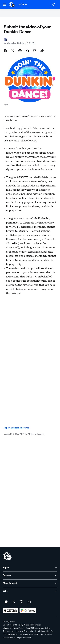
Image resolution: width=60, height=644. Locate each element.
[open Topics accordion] (30, 568)
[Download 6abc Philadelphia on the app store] (11, 610)
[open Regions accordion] (30, 576)
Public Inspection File (44, 631)
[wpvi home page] (7, 556)
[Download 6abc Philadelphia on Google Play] (28, 610)
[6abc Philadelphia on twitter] (14, 602)
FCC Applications (10, 634)
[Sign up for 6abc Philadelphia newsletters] (29, 602)
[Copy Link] (42, 51)
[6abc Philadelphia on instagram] (21, 602)
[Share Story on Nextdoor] (27, 51)
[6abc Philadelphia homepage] (12, 4)
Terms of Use (8, 631)
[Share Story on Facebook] (5, 51)
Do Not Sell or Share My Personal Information (22, 625)
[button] (4, 4)
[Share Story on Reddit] (20, 51)
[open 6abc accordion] (30, 591)
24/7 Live (23, 5)
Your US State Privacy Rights (38, 628)
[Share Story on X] (13, 51)
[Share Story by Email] (35, 51)
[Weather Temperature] (44, 4)
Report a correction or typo (16, 428)
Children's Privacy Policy (13, 628)
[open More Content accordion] (30, 583)
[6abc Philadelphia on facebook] (6, 602)
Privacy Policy (9, 622)
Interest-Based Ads (25, 631)
